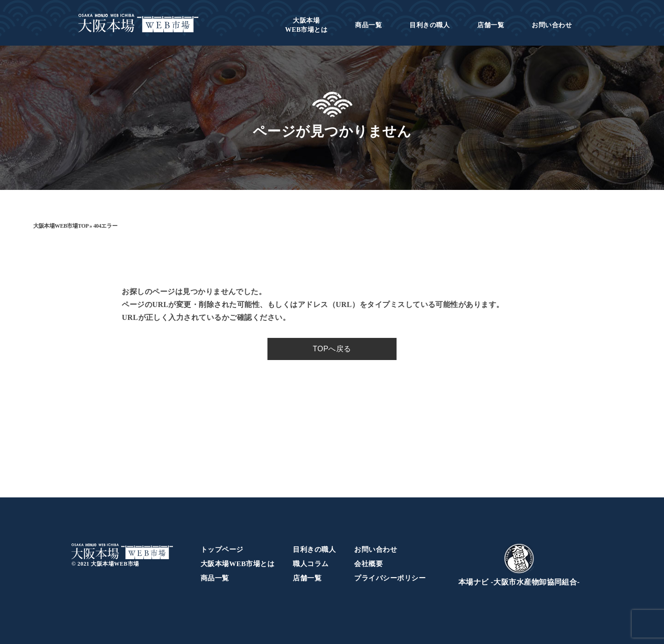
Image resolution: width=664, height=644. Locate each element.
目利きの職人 (430, 25)
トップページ (222, 549)
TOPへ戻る (332, 349)
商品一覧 (368, 25)
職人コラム (311, 564)
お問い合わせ (552, 25)
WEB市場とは (306, 25)
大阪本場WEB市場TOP (61, 226)
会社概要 (368, 564)
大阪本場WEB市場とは (237, 564)
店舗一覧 (491, 25)
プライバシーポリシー (390, 578)
